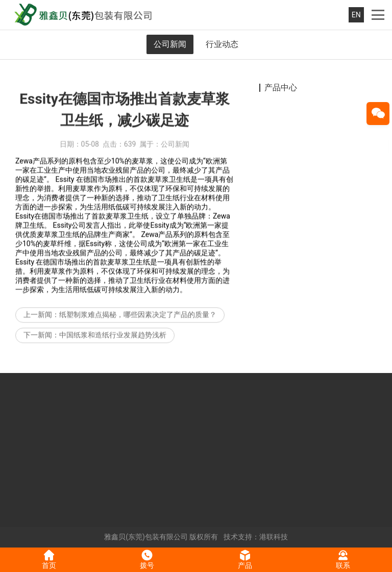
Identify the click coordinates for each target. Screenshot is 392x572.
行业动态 (222, 44)
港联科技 (274, 537)
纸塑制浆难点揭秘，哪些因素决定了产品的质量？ (138, 321)
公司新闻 (170, 44)
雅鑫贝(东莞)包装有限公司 (146, 537)
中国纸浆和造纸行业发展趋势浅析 (113, 341)
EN (356, 15)
